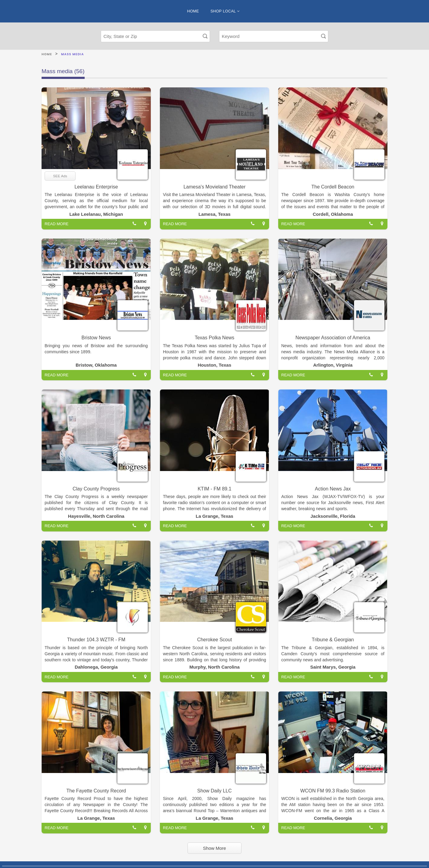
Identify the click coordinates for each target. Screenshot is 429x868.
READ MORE (57, 224)
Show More (214, 848)
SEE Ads (60, 176)
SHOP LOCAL (225, 11)
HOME (193, 11)
